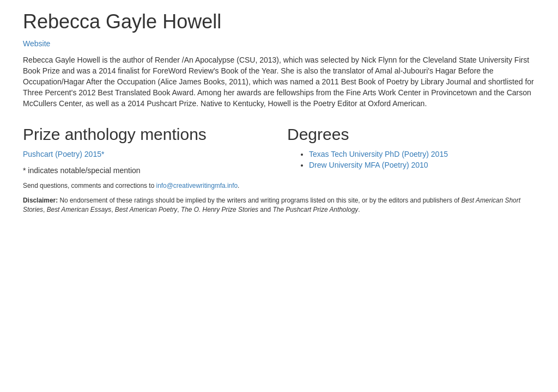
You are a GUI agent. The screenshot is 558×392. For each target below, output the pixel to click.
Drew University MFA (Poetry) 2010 (369, 165)
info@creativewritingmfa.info (197, 186)
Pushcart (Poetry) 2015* (63, 154)
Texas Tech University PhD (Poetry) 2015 (378, 154)
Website (37, 44)
